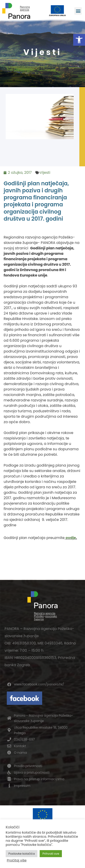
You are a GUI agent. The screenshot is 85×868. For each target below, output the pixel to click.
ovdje (71, 538)
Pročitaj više (17, 860)
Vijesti (45, 173)
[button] (79, 40)
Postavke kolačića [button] (22, 854)
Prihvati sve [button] (51, 854)
